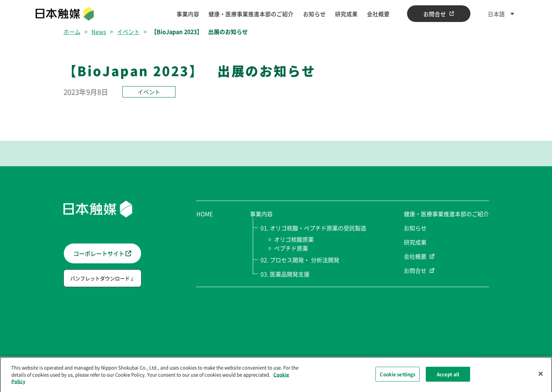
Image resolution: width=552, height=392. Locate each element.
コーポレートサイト (102, 253)
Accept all (448, 376)
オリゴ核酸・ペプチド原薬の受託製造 (318, 228)
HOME (205, 214)
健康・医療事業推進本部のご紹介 (251, 14)
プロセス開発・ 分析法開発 (305, 260)
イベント (128, 32)
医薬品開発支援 (290, 274)
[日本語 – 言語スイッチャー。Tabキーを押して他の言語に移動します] (501, 14)
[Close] (541, 376)
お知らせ (314, 14)
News (99, 32)
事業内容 (188, 14)
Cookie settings (397, 376)
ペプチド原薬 (292, 248)
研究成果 (346, 14)
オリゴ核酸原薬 (294, 239)
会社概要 (378, 14)
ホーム (72, 32)
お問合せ (439, 14)
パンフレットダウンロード (100, 278)
